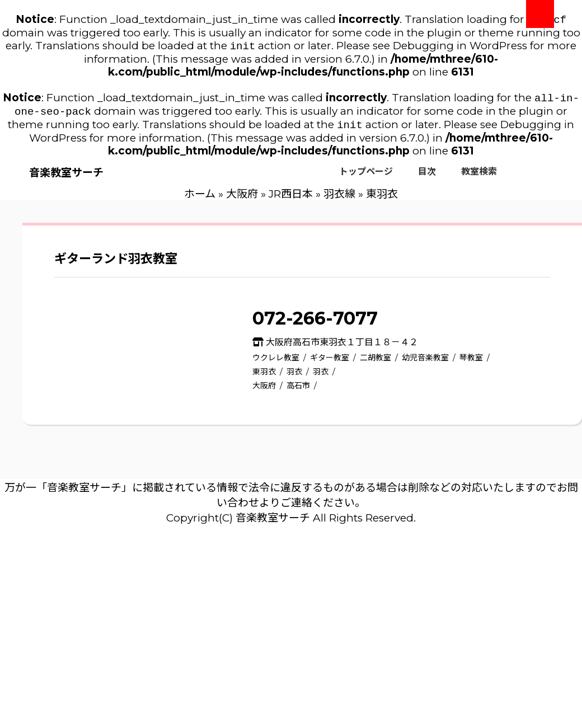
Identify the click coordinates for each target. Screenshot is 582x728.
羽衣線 (339, 199)
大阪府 (242, 199)
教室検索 (479, 177)
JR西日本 (291, 199)
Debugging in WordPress (460, 48)
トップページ (366, 177)
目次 (427, 177)
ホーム (200, 199)
